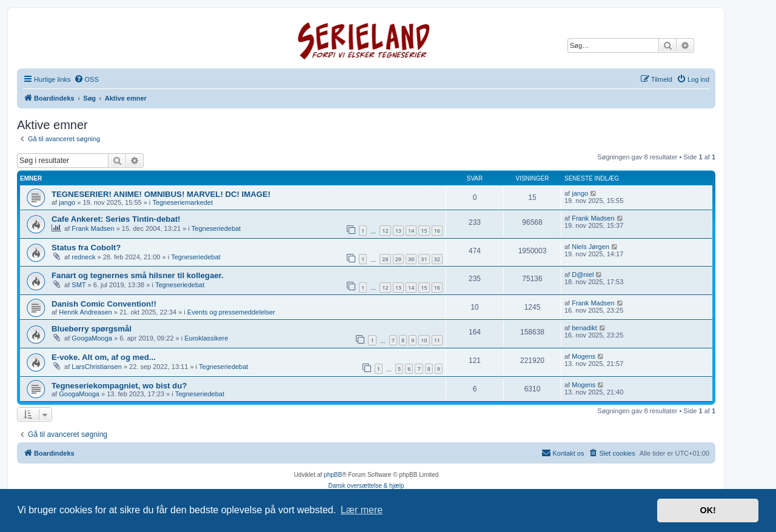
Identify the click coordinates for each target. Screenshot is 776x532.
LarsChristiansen (97, 367)
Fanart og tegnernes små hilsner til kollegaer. (138, 275)
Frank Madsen (93, 228)
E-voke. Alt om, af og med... (104, 357)
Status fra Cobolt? (86, 248)
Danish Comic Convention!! (104, 304)
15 (424, 231)
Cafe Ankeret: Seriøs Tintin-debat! (116, 219)
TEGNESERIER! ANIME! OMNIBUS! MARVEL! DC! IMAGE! (161, 194)
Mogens (584, 356)
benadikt (584, 328)
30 (411, 259)
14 (411, 231)
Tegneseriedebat (216, 228)
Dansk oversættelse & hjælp (366, 486)
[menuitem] (86, 79)
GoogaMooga (92, 338)
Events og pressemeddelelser (231, 312)
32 (437, 259)
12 (385, 231)
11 (437, 340)
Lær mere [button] (362, 510)
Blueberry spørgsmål (92, 329)
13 (398, 231)
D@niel (583, 274)
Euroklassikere (206, 338)
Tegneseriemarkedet (182, 202)
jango (67, 202)
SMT (79, 285)
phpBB (333, 475)
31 (424, 259)
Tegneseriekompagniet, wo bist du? (119, 386)
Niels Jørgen (590, 247)
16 (437, 231)
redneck (83, 257)
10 (424, 340)
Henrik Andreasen (85, 312)
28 (385, 259)
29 (398, 259)
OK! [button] (707, 510)
